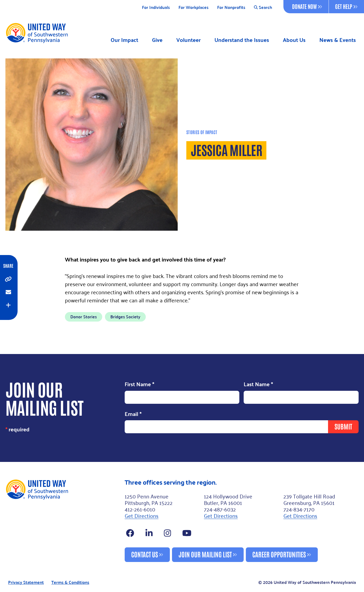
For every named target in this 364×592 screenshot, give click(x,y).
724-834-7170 (299, 509)
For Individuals (156, 7)
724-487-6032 (220, 509)
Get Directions (142, 515)
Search (263, 7)
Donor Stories (84, 317)
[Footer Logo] (63, 520)
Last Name (258, 385)
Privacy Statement (26, 582)
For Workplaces (193, 7)
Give (157, 40)
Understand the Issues (242, 40)
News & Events (338, 40)
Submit (343, 426)
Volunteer (188, 40)
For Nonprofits (231, 7)
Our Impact (124, 40)
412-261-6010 (140, 509)
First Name (140, 385)
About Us (294, 40)
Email (133, 414)
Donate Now (307, 6)
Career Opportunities (279, 554)
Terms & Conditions (70, 582)
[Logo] (37, 33)
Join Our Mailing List (205, 554)
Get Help (346, 6)
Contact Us (145, 554)
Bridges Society (125, 317)
